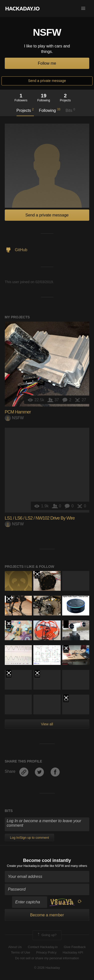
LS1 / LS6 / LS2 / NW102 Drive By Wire (40, 518)
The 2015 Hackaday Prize (9, 624)
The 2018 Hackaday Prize (9, 674)
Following (50, 110)
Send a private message (47, 81)
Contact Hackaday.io (43, 947)
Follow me (47, 63)
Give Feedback (75, 947)
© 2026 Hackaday (47, 968)
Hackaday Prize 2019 (37, 575)
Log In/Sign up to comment (29, 838)
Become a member (47, 915)
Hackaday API (73, 952)
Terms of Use (20, 952)
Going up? (47, 935)
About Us (15, 947)
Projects (25, 110)
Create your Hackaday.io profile (28, 866)
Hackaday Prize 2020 (66, 624)
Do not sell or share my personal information (47, 958)
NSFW (14, 418)
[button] (83, 8)
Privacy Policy (46, 952)
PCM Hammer (18, 412)
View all (47, 724)
